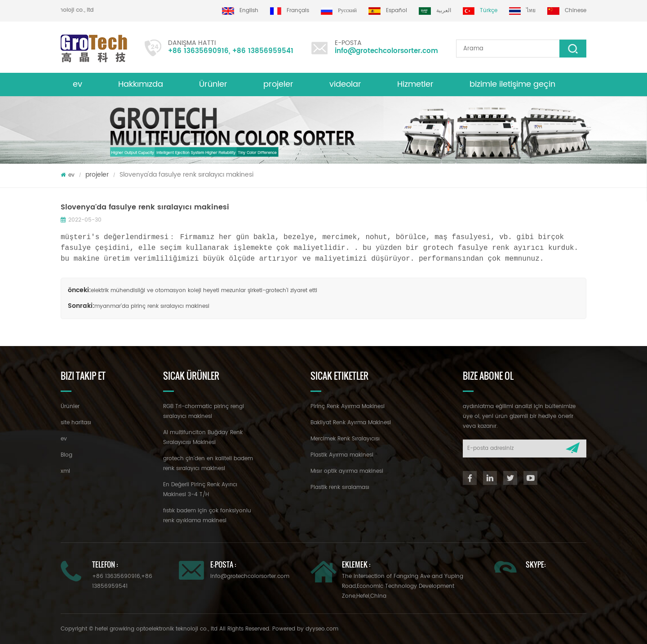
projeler (278, 84)
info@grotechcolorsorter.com (386, 51)
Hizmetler (415, 84)
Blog (66, 455)
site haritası (76, 423)
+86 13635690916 (198, 51)
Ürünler (213, 84)
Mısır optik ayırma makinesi (347, 471)
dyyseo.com (322, 629)
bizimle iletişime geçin (512, 84)
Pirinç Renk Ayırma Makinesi (348, 406)
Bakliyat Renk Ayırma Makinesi (351, 423)
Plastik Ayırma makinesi (342, 455)
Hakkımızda (141, 84)
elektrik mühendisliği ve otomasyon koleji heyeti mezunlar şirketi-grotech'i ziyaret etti (204, 291)
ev (78, 84)
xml (65, 471)
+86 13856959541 (263, 51)
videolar (345, 84)
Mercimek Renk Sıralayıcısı (345, 439)
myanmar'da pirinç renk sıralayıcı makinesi (152, 306)
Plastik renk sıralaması (340, 487)
